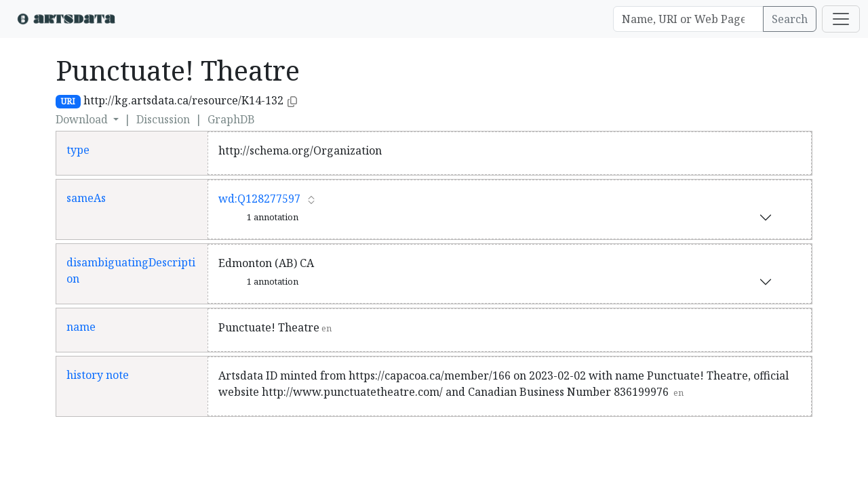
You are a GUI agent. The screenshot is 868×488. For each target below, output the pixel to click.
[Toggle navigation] (841, 19)
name (81, 327)
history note (98, 375)
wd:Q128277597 (259, 199)
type (78, 150)
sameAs (86, 198)
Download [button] (83, 119)
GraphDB (231, 119)
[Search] (688, 19)
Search (790, 19)
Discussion (163, 119)
